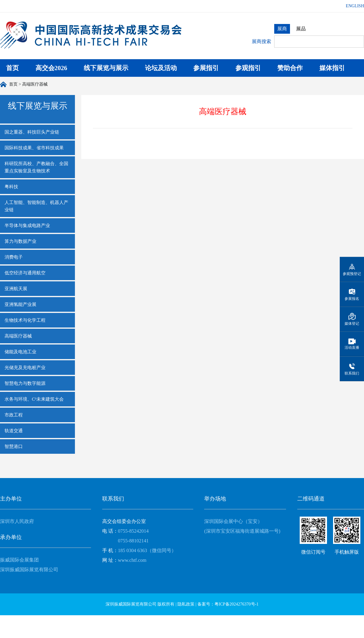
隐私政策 (186, 604)
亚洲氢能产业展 (20, 304)
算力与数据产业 (20, 241)
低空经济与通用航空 (25, 273)
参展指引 (206, 68)
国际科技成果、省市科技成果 (34, 148)
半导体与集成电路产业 (27, 226)
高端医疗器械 (18, 336)
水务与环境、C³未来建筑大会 (34, 399)
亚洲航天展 (16, 289)
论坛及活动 (161, 68)
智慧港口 (14, 446)
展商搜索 (261, 41)
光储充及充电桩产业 (25, 368)
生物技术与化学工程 (25, 320)
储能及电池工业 (20, 352)
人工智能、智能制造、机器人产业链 (36, 206)
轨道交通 (14, 431)
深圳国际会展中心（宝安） (233, 521)
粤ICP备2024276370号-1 (236, 604)
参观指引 (248, 68)
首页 (12, 68)
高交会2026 (51, 68)
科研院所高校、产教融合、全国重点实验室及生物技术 (36, 167)
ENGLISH (355, 6)
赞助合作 (290, 68)
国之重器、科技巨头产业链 (32, 132)
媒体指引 (332, 68)
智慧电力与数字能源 (25, 383)
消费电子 (14, 257)
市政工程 (14, 415)
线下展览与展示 (106, 68)
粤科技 (11, 187)
